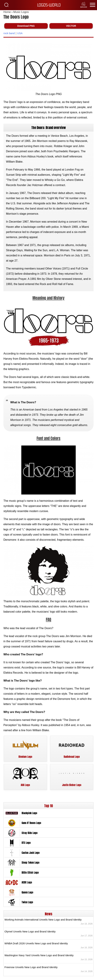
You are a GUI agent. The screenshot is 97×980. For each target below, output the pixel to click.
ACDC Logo (27, 884)
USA (20, 35)
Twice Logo (27, 904)
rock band (9, 35)
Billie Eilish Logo (30, 875)
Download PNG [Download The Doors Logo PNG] (26, 28)
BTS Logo (26, 845)
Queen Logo (27, 894)
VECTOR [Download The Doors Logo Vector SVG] (71, 28)
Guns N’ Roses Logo (31, 825)
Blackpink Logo (29, 815)
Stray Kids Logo (30, 835)
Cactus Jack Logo (31, 855)
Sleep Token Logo (30, 865)
